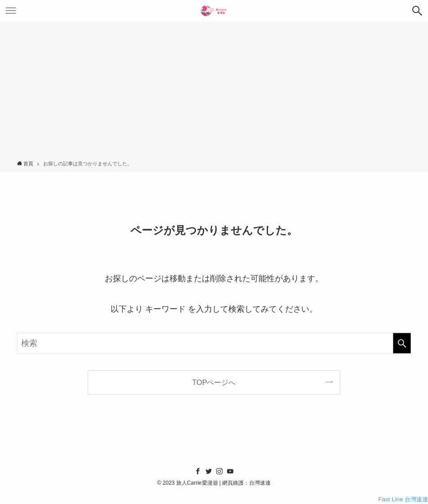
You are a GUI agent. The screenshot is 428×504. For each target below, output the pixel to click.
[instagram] (219, 471)
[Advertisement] (214, 93)
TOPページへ (214, 382)
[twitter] (209, 471)
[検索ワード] (214, 343)
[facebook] (198, 471)
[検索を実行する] (402, 343)
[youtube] (230, 471)
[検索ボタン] (417, 11)
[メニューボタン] (11, 11)
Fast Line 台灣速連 (403, 499)
